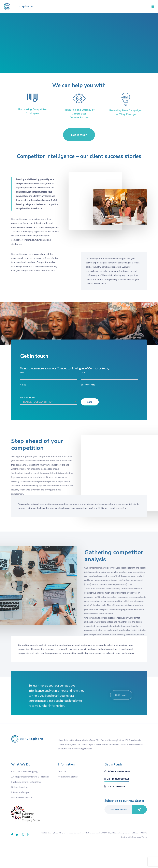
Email (110, 375)
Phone (48, 388)
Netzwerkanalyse (20, 796)
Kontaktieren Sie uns (68, 786)
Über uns (62, 781)
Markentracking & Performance (26, 791)
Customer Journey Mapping (24, 781)
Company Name (110, 388)
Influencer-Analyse (20, 801)
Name (48, 375)
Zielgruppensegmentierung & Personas (30, 786)
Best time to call (48, 401)
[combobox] (48, 402)
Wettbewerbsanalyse (21, 807)
